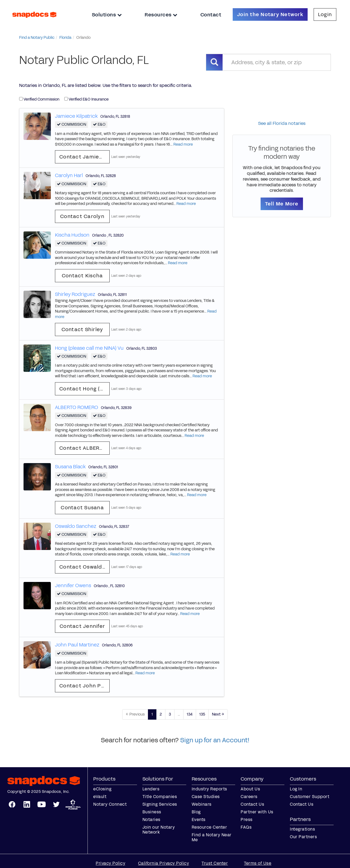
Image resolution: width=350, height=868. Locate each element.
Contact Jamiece (83, 157)
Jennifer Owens (73, 585)
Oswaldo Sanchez (76, 526)
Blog (196, 812)
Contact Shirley (82, 329)
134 (190, 714)
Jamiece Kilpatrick (76, 116)
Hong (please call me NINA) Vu (89, 348)
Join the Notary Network (270, 14)
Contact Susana (82, 508)
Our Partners (303, 837)
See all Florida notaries (282, 123)
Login (325, 14)
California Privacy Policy (164, 863)
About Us (250, 789)
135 (202, 714)
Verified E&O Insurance (86, 99)
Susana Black (70, 467)
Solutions (107, 15)
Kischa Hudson (72, 235)
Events (199, 820)
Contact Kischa (82, 276)
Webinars (202, 804)
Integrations (302, 829)
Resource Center (209, 827)
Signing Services (160, 804)
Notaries (151, 820)
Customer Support (310, 797)
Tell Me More (282, 204)
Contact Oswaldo (82, 567)
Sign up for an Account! (215, 740)
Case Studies (206, 797)
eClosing (102, 789)
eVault (100, 797)
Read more (183, 144)
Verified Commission (39, 99)
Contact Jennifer (82, 626)
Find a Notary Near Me (212, 837)
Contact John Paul (84, 686)
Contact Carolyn (82, 216)
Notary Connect (110, 804)
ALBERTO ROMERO (77, 407)
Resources (161, 15)
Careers (249, 797)
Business (152, 812)
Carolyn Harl (69, 175)
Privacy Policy (110, 863)
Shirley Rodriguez (75, 294)
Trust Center (215, 863)
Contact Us (252, 804)
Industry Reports (209, 789)
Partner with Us (257, 812)
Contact (211, 15)
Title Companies (160, 797)
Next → (218, 714)
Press (247, 820)
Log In (296, 789)
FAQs (246, 827)
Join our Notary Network (159, 830)
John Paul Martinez (77, 645)
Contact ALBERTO (83, 448)
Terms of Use (258, 863)
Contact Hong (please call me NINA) (84, 389)
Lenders (151, 789)
